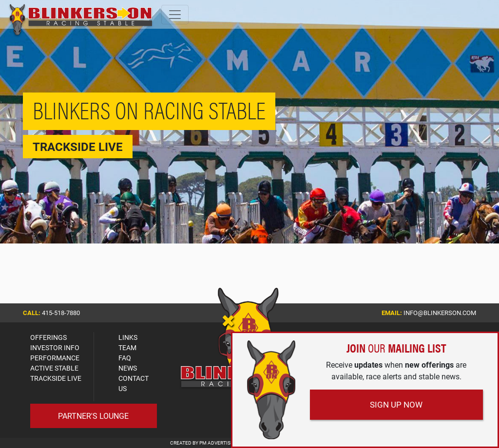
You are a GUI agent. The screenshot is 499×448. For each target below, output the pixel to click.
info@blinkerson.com (440, 313)
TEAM (127, 347)
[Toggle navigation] (175, 15)
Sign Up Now (396, 404)
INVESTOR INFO (55, 347)
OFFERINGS (48, 337)
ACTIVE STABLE (54, 368)
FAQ (125, 358)
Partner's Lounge (93, 416)
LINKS (128, 337)
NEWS (128, 368)
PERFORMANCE (55, 358)
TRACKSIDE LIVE (56, 378)
